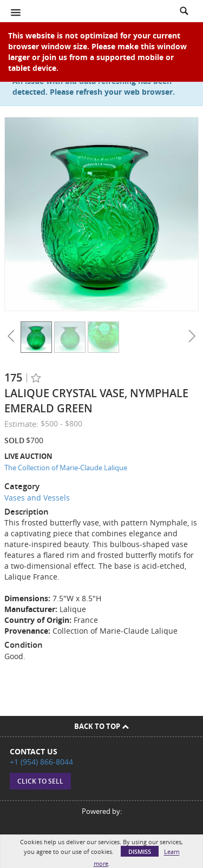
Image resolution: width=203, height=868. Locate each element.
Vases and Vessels (37, 498)
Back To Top (101, 726)
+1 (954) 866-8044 (41, 762)
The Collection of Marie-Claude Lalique (66, 468)
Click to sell (40, 781)
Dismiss (140, 851)
